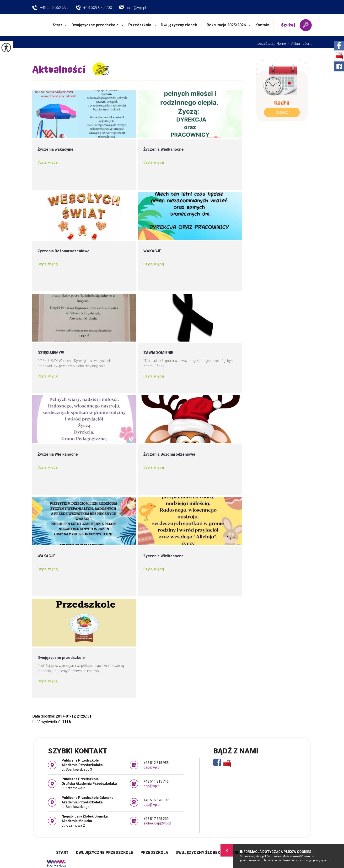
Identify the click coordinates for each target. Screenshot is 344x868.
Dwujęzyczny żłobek (179, 25)
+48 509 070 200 (94, 8)
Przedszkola (140, 25)
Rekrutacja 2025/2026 (226, 25)
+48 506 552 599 (50, 8)
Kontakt (262, 25)
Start (57, 25)
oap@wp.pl (133, 8)
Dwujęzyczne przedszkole (95, 25)
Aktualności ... (299, 44)
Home (281, 44)
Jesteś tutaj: (267, 44)
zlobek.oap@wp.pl (157, 823)
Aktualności (59, 70)
